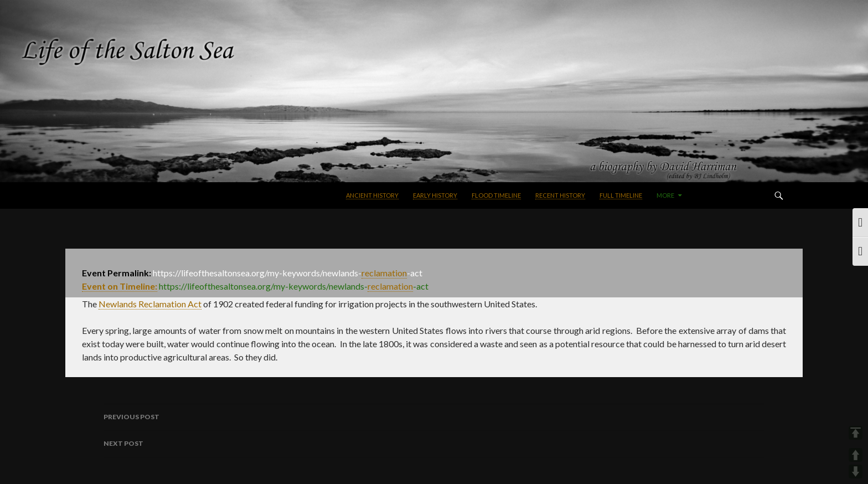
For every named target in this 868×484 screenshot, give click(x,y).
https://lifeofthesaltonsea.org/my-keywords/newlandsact (294, 286)
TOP (856, 433)
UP (856, 455)
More (665, 195)
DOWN (856, 472)
